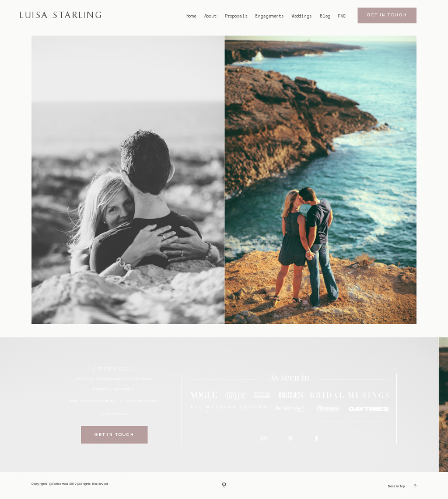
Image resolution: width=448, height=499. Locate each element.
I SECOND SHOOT (140, 401)
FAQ (342, 16)
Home (191, 16)
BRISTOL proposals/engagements (115, 378)
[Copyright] (224, 485)
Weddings (302, 16)
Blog (325, 16)
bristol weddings (114, 389)
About (210, 16)
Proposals (236, 16)
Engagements (269, 16)
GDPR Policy (114, 413)
